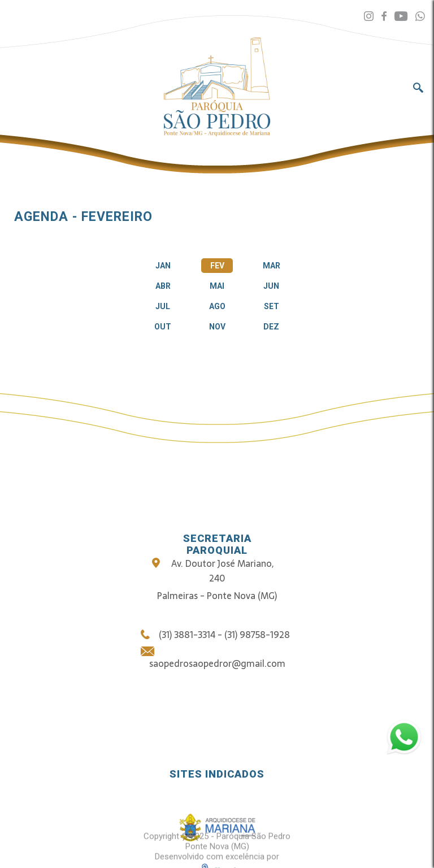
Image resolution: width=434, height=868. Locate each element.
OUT (163, 327)
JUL (163, 306)
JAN (163, 266)
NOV (217, 327)
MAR (272, 266)
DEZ (271, 327)
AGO (217, 306)
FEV (217, 266)
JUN (271, 286)
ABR (163, 286)
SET (272, 306)
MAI (217, 286)
